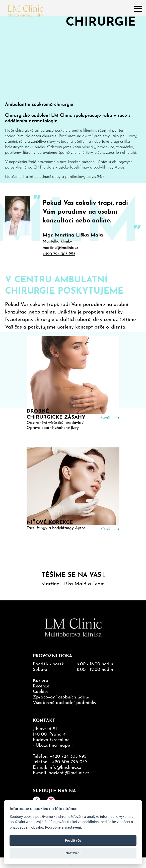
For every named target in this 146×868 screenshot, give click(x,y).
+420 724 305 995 (59, 254)
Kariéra (41, 681)
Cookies (41, 692)
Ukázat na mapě (53, 745)
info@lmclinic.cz (65, 768)
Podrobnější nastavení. (63, 827)
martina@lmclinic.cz (60, 248)
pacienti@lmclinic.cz (69, 773)
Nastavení (73, 853)
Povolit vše (73, 841)
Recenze (41, 686)
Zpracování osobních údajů (61, 697)
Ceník (106, 418)
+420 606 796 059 (68, 762)
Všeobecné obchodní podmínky (65, 703)
